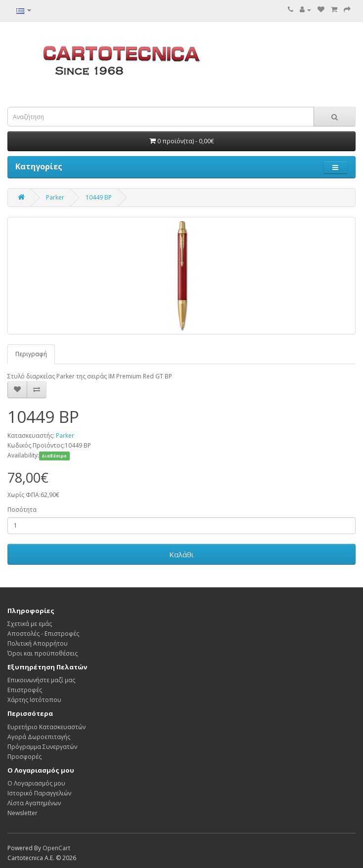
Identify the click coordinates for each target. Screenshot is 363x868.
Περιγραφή (31, 354)
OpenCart (56, 848)
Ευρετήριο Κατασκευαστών (46, 727)
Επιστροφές (25, 690)
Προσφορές (24, 757)
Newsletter (23, 813)
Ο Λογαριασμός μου (36, 783)
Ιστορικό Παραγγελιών (39, 793)
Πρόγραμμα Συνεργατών (42, 747)
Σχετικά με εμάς (30, 624)
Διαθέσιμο (54, 456)
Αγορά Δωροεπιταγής (39, 737)
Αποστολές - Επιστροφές (43, 634)
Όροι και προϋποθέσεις (43, 653)
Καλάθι (181, 554)
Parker (55, 197)
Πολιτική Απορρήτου (38, 643)
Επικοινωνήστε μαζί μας (41, 680)
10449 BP (99, 197)
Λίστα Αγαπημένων (34, 803)
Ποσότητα (22, 510)
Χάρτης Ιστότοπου (34, 700)
